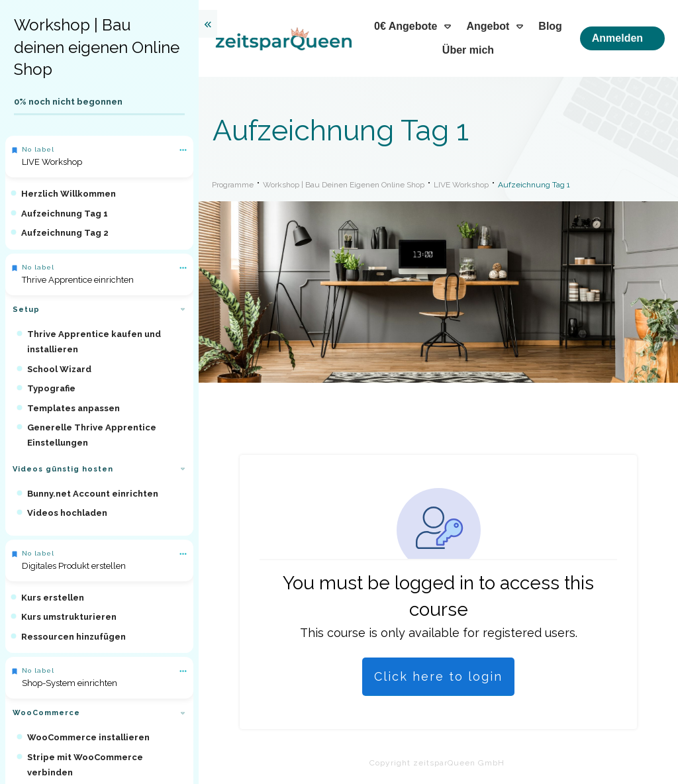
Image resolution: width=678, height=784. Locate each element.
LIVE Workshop (52, 162)
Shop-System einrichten (70, 683)
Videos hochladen (67, 513)
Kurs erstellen (53, 598)
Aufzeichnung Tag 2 (65, 233)
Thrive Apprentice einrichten (78, 280)
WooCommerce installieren (88, 737)
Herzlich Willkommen (69, 194)
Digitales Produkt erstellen (74, 566)
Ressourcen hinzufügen (73, 637)
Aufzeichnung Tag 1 (65, 214)
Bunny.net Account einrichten (93, 494)
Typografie (51, 388)
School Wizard (59, 369)
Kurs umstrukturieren (69, 617)
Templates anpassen (73, 408)
